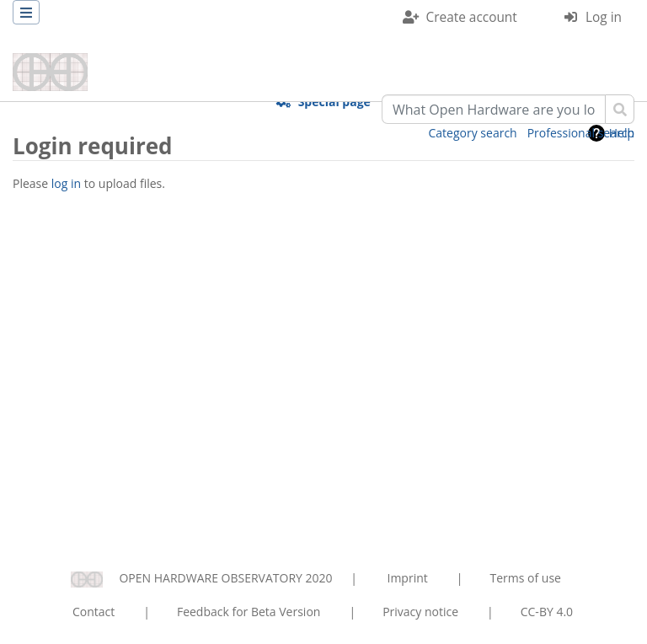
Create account (472, 17)
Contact (94, 612)
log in (66, 183)
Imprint (408, 578)
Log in (604, 17)
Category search (473, 133)
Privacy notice (420, 612)
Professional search (581, 133)
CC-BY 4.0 (547, 612)
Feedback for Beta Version (249, 612)
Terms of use (525, 578)
